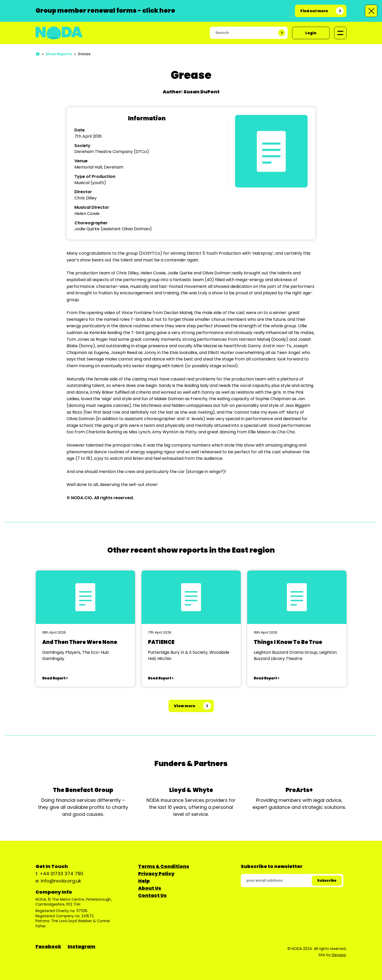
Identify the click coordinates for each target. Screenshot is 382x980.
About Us (150, 888)
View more (185, 706)
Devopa (339, 955)
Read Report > (55, 678)
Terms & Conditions (164, 866)
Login (311, 33)
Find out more (314, 11)
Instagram (82, 946)
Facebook (48, 946)
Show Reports (59, 54)
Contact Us (152, 895)
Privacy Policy (156, 874)
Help (144, 881)
